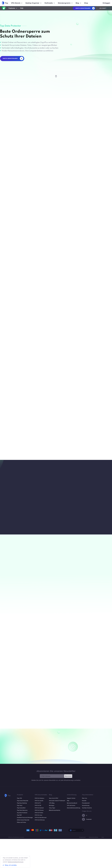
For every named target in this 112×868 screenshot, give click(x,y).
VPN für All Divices (40, 820)
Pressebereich (86, 803)
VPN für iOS (38, 805)
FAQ (22, 8)
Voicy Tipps (52, 808)
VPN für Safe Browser (41, 817)
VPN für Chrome (39, 810)
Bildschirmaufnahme (55, 810)
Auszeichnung (86, 805)
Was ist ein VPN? (54, 798)
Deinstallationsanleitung (74, 808)
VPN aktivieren (71, 805)
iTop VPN (19, 798)
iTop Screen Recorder (23, 801)
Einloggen (106, 3)
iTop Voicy (20, 805)
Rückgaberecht (82, 837)
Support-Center (71, 798)
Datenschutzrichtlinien (94, 837)
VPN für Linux (38, 815)
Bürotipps (52, 805)
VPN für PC (38, 803)
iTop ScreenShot (21, 808)
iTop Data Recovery (22, 810)
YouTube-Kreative (87, 808)
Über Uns (84, 798)
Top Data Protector (22, 813)
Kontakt (84, 801)
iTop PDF (19, 815)
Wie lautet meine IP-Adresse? (57, 801)
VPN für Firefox (39, 813)
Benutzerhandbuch (72, 803)
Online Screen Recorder (23, 820)
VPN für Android (39, 808)
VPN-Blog (52, 803)
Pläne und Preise (21, 822)
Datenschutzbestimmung (16, 862)
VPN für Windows (39, 798)
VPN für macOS (39, 801)
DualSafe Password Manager (25, 817)
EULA (103, 837)
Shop (86, 3)
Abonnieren (68, 776)
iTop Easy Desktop (22, 803)
